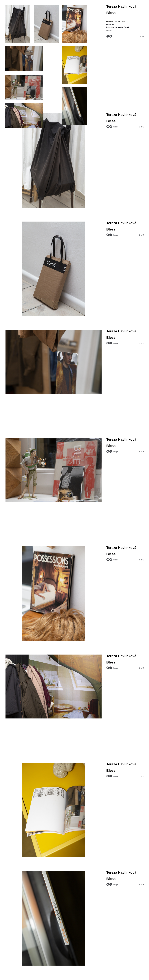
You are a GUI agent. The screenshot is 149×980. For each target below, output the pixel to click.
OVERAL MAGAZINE (116, 22)
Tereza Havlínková (121, 6)
